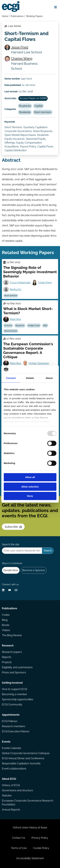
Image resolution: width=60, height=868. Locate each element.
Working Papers (34, 16)
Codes (6, 615)
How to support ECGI (14, 689)
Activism (8, 326)
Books (6, 625)
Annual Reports (11, 810)
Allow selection (30, 487)
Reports (7, 657)
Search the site (11, 544)
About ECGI (9, 779)
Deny (30, 496)
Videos (6, 630)
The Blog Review (12, 635)
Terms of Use (19, 848)
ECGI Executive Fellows (16, 731)
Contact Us (19, 838)
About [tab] (49, 378)
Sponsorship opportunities (18, 699)
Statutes (7, 796)
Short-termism (43, 112)
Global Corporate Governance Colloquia (26, 753)
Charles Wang (22, 58)
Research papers (12, 652)
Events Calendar (12, 748)
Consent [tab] (11, 378)
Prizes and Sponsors (14, 672)
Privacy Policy (40, 838)
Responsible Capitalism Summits (21, 763)
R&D (45, 326)
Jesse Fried (20, 47)
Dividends (25, 112)
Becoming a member (14, 694)
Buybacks (25, 106)
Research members (14, 726)
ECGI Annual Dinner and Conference (23, 758)
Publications (17, 16)
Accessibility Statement (30, 858)
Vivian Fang (45, 283)
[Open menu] (56, 7)
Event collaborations (14, 769)
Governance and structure (17, 790)
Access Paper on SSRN (33, 98)
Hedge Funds (34, 326)
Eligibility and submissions (17, 667)
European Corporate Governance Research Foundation (28, 803)
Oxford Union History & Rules (30, 828)
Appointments (11, 715)
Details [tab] (30, 378)
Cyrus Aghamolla (20, 283)
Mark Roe (15, 319)
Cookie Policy (41, 848)
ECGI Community (12, 705)
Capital (38, 106)
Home (5, 16)
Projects (7, 662)
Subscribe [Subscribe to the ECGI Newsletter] (13, 527)
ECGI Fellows (10, 721)
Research (8, 646)
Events (6, 742)
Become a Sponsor (34, 570)
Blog (5, 620)
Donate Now (11, 570)
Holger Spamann (39, 363)
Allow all (30, 477)
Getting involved (12, 683)
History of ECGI (11, 785)
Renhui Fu (16, 289)
